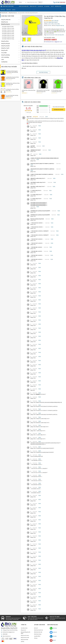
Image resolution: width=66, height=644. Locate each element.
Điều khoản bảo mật (38, 632)
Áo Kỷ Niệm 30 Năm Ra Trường (8, 35)
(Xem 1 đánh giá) (55, 21)
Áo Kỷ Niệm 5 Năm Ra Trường (8, 27)
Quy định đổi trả (37, 636)
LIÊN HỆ (22, 642)
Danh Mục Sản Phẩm (7, 6)
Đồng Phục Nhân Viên (24, 6)
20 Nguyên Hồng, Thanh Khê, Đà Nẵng (10, 630)
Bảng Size (9, 10)
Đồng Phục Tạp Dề (5, 48)
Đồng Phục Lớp (33, 6)
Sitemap (36, 638)
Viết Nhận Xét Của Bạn (58, 110)
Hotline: (59, 2)
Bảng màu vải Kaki (24, 640)
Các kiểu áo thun (24, 628)
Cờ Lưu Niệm (4, 53)
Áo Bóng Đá (40, 6)
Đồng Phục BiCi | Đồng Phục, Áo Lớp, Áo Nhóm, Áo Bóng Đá (8, 2)
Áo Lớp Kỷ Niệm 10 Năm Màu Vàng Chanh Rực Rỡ (28, 13)
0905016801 (51, 40)
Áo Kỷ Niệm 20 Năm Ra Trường (8, 32)
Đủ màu (50, 25)
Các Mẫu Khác (4, 62)
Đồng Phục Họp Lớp (13, 13)
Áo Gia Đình (47, 6)
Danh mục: (54, 25)
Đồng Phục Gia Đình (5, 46)
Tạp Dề (52, 6)
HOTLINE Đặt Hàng (50, 38)
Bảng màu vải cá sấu (25, 637)
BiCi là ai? (36, 628)
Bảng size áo (23, 630)
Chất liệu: (46, 24)
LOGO (3, 60)
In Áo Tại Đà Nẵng (5, 57)
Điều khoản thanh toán (39, 630)
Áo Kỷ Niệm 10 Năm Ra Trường (8, 28)
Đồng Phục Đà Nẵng (6, 55)
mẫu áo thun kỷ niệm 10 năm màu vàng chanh (55, 35)
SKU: (45, 22)
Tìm (40, 2)
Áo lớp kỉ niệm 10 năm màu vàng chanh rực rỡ (34, 50)
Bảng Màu (3, 10)
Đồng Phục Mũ (4, 50)
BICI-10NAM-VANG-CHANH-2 (52, 22)
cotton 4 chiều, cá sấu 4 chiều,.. (54, 24)
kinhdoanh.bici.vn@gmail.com (53, 42)
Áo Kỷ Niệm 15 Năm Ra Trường (8, 30)
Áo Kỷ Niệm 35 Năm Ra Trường (8, 37)
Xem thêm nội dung (43, 72)
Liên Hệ (14, 10)
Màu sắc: (46, 25)
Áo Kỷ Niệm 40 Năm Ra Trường (8, 39)
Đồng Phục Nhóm (5, 41)
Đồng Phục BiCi (4, 13)
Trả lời (46, 117)
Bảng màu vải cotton (25, 635)
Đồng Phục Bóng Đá (6, 44)
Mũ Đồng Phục (58, 6)
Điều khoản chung (38, 634)
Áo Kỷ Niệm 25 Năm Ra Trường (8, 34)
